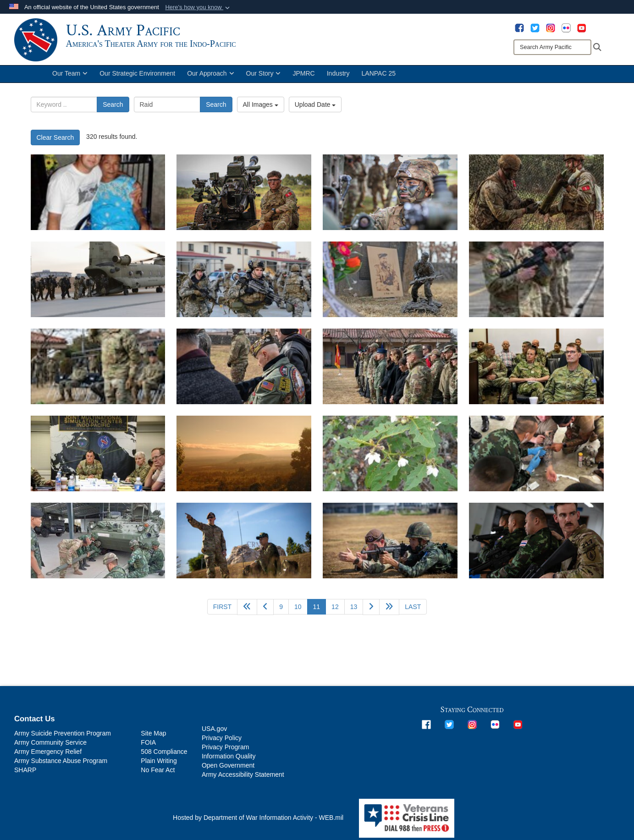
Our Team (70, 77)
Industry (338, 77)
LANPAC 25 (379, 77)
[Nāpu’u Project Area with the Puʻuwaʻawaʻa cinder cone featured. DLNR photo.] (244, 457)
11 (320, 610)
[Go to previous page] (265, 611)
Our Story (264, 77)
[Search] (552, 47)
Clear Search (55, 141)
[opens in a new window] (519, 27)
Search (113, 108)
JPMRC (303, 77)
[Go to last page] (413, 610)
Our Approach (210, 77)
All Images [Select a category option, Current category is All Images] (261, 108)
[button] (198, 7)
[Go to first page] (222, 610)
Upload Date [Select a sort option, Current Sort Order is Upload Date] (315, 108)
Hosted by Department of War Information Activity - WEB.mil (258, 821)
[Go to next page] (371, 611)
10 (298, 610)
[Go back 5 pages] (247, 611)
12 (335, 610)
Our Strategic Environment (137, 77)
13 (354, 610)
